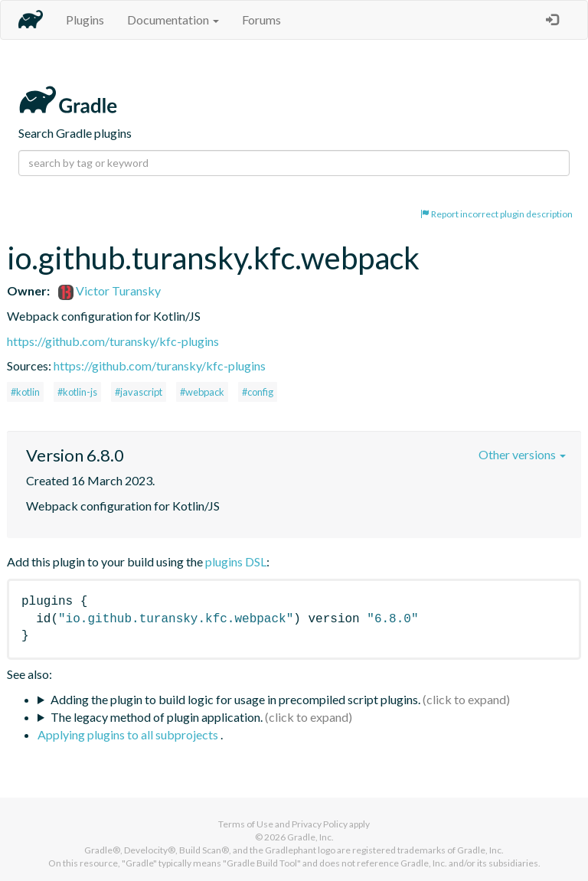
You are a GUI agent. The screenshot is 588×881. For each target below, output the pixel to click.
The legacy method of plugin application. (157, 717)
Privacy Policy (320, 824)
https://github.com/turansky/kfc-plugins (113, 341)
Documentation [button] (173, 20)
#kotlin (25, 392)
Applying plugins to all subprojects (129, 734)
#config (258, 392)
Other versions (522, 454)
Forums (261, 20)
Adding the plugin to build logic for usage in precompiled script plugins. (235, 699)
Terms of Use (246, 824)
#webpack (202, 392)
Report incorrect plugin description (497, 214)
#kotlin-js (77, 392)
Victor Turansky (109, 290)
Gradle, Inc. (310, 837)
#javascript (139, 392)
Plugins (85, 20)
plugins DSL (236, 561)
